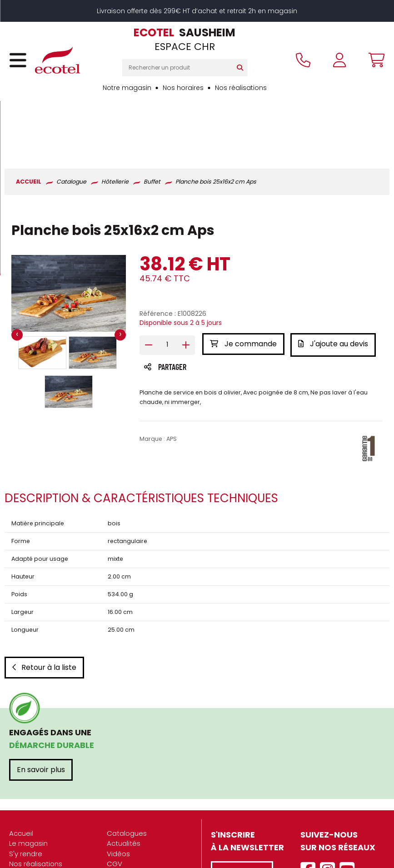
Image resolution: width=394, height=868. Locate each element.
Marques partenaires (44, 844)
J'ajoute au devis (334, 285)
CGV (115, 803)
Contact (121, 844)
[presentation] (17, 276)
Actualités (124, 783)
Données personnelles (145, 824)
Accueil (21, 773)
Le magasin (28, 783)
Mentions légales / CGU (146, 814)
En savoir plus (41, 709)
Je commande (243, 285)
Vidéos (118, 793)
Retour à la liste (44, 607)
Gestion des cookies (141, 834)
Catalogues (127, 773)
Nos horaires (183, 88)
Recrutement (31, 834)
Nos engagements (41, 824)
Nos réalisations (241, 88)
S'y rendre (26, 793)
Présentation (30, 814)
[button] (42, 294)
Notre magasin (127, 88)
